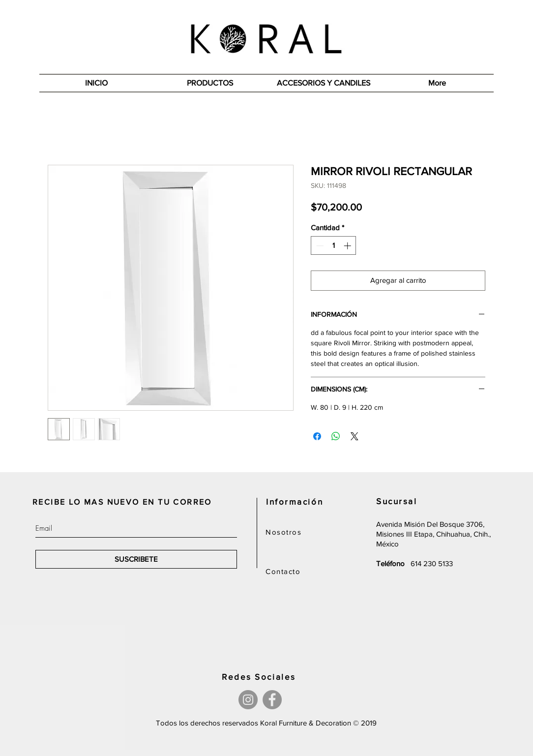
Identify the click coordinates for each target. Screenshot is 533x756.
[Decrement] (319, 246)
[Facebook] (272, 700)
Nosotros (283, 532)
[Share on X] (355, 436)
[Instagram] (248, 700)
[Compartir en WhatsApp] (336, 436)
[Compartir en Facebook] (317, 436)
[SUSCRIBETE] (136, 559)
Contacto (283, 571)
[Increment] (348, 246)
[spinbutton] (334, 246)
